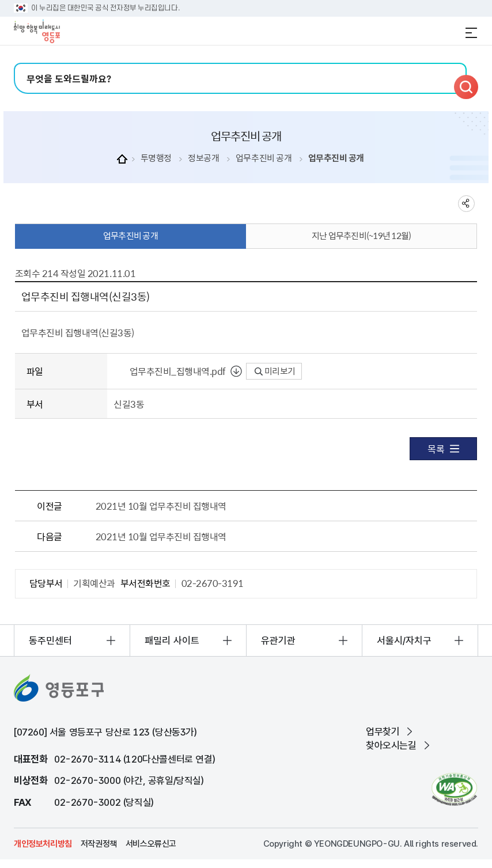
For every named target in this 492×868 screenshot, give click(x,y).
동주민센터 (50, 640)
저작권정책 (99, 844)
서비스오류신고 (151, 844)
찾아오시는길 (391, 745)
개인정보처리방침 (43, 844)
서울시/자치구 (404, 640)
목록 (443, 449)
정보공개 (203, 158)
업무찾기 (383, 731)
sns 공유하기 (466, 204)
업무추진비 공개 (264, 158)
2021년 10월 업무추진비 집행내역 (161, 506)
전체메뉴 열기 (471, 33)
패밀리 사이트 (172, 640)
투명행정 (156, 158)
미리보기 (275, 371)
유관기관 (278, 640)
